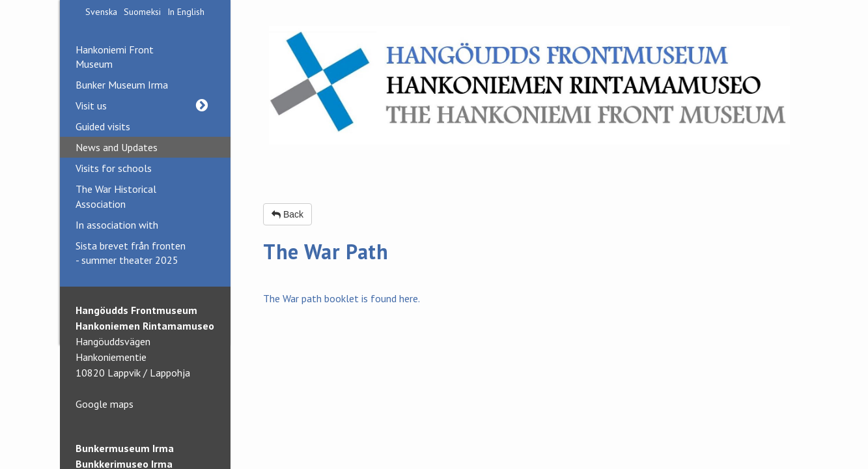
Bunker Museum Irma (122, 85)
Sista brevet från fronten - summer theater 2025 (131, 253)
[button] (202, 106)
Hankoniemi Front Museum (115, 57)
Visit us (146, 106)
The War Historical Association (116, 196)
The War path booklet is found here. (342, 298)
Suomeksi (142, 12)
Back (287, 214)
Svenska (101, 12)
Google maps (105, 404)
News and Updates (117, 147)
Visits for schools (114, 168)
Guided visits (103, 126)
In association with (117, 225)
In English (186, 12)
